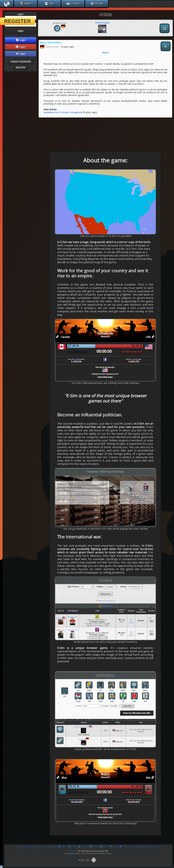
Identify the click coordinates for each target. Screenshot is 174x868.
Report (105, 53)
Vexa (114, 847)
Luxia (73, 847)
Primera (83, 847)
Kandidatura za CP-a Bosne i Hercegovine (63, 112)
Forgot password (21, 62)
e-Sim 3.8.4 (73, 851)
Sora (123, 847)
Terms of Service (27, 847)
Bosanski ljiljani (102, 23)
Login (21, 40)
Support (53, 847)
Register (20, 68)
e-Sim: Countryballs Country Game (143, 847)
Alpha (63, 847)
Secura (95, 847)
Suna (105, 847)
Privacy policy (42, 847)
